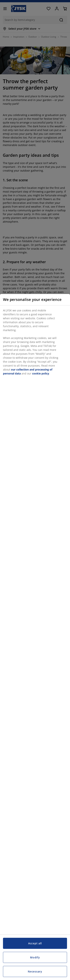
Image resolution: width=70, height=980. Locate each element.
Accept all (35, 943)
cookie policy (41, 373)
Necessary (35, 971)
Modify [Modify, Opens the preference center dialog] (35, 957)
